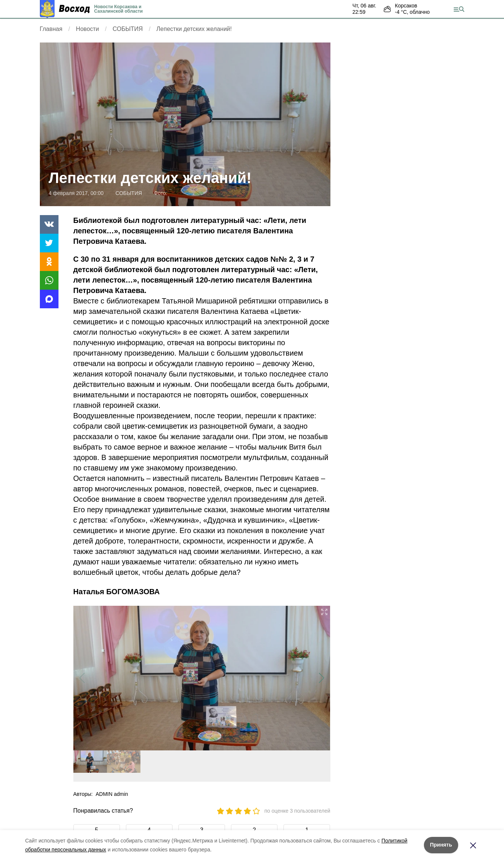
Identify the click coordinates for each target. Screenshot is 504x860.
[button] (322, 678)
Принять (441, 845)
